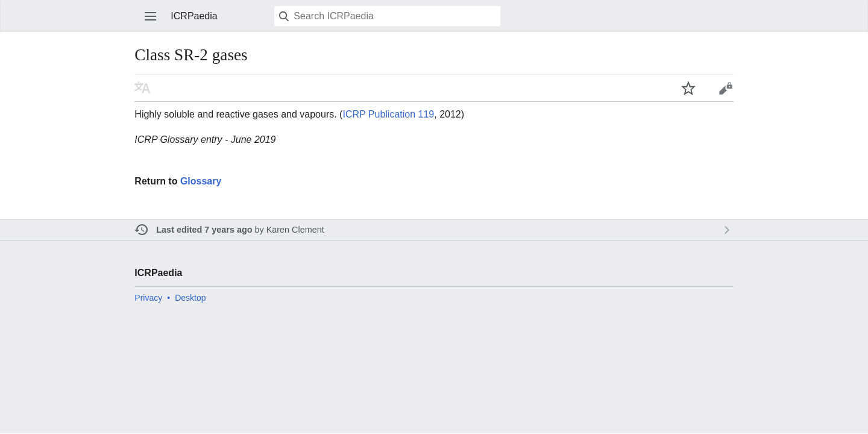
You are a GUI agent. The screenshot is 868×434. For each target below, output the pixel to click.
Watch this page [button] (688, 88)
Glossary (201, 181)
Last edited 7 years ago (204, 230)
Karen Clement (295, 230)
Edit (726, 88)
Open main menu (151, 16)
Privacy (148, 298)
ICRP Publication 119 (388, 114)
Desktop (190, 298)
